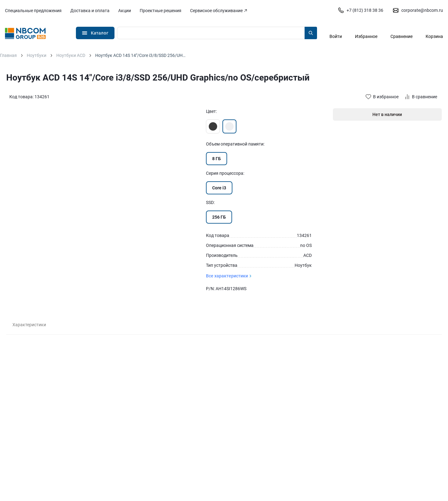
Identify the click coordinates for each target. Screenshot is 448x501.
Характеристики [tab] (29, 325)
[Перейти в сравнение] (401, 33)
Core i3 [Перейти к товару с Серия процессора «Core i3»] (219, 188)
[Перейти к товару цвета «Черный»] (213, 126)
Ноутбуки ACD (71, 55)
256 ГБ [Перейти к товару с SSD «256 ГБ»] (219, 217)
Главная (8, 55)
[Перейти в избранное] (366, 33)
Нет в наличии (387, 114)
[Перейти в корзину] (434, 33)
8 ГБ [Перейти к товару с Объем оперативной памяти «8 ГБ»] (217, 159)
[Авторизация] (336, 33)
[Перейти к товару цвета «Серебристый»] (229, 126)
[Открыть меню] (95, 33)
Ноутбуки (37, 55)
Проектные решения (161, 11)
